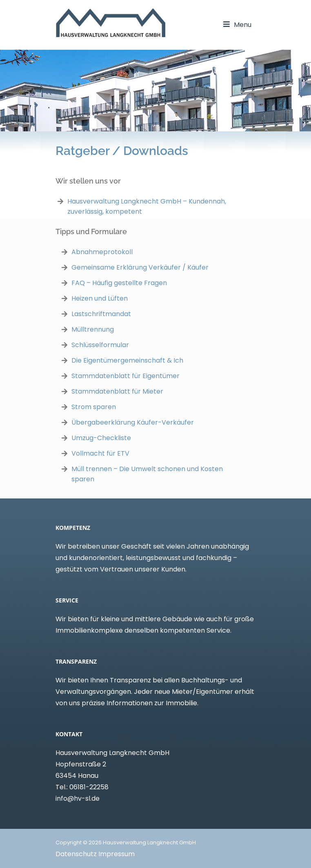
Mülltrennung (93, 329)
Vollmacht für (94, 453)
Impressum (117, 854)
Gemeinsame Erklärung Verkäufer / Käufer (140, 267)
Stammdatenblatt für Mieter (117, 391)
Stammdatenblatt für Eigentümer (126, 376)
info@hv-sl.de (78, 798)
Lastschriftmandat (101, 314)
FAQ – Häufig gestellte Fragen (119, 283)
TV (125, 453)
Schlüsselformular (100, 345)
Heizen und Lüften (100, 298)
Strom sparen (94, 407)
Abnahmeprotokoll (102, 252)
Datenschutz (76, 854)
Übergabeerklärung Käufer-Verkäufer (133, 422)
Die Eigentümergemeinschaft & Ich (127, 360)
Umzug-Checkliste (101, 438)
